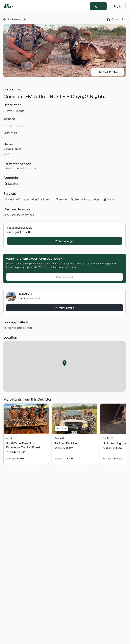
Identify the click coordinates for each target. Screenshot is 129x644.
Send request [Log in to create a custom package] (64, 277)
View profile (64, 308)
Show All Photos (108, 72)
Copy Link (115, 19)
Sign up (98, 6)
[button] (64, 363)
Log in (118, 6)
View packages (64, 241)
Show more (12, 133)
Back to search (15, 19)
